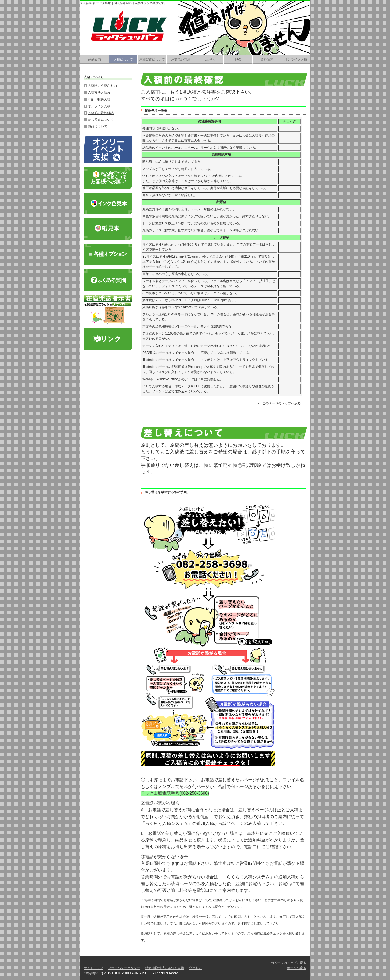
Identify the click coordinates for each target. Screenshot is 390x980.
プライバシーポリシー (124, 968)
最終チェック (273, 933)
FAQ (238, 59)
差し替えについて (101, 120)
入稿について (123, 59)
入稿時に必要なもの (102, 86)
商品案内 (95, 59)
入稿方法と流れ (99, 93)
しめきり (210, 59)
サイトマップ (93, 968)
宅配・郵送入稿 (99, 100)
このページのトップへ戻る (281, 403)
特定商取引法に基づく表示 (165, 968)
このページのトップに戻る (287, 963)
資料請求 (267, 59)
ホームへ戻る (297, 968)
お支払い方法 (181, 59)
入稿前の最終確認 (101, 113)
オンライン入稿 (296, 59)
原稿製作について (152, 59)
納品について (97, 126)
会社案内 (195, 968)
